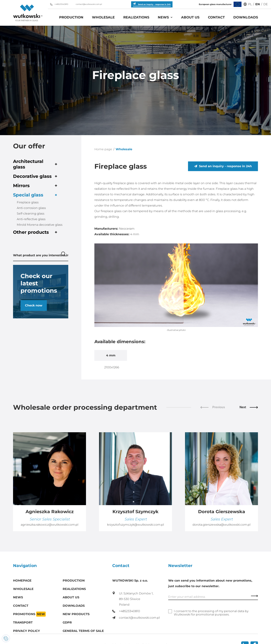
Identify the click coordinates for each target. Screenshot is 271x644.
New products (76, 614)
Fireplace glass (28, 202)
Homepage (22, 581)
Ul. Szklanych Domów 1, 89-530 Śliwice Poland (133, 599)
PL (250, 4)
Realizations (136, 17)
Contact (216, 17)
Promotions (29, 614)
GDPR (67, 622)
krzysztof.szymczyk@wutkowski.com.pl (135, 525)
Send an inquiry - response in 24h (223, 166)
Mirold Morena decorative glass (40, 225)
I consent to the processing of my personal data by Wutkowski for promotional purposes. (211, 613)
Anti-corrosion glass (31, 208)
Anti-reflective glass (31, 219)
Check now (34, 305)
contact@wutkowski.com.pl (87, 4)
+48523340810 (59, 4)
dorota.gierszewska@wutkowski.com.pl (221, 525)
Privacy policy (26, 631)
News (163, 17)
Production (71, 17)
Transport (23, 622)
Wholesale (103, 17)
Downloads (246, 17)
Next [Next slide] (249, 407)
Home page (103, 149)
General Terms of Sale (83, 631)
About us (190, 17)
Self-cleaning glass (31, 214)
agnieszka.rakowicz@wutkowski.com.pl (50, 525)
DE (266, 4)
